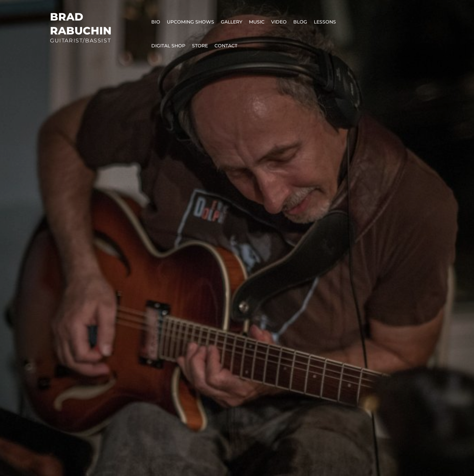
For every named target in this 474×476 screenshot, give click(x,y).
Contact (226, 46)
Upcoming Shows (190, 22)
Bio (156, 22)
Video (279, 22)
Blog (300, 22)
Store (200, 46)
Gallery (232, 22)
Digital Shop (168, 46)
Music (257, 22)
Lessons (325, 22)
